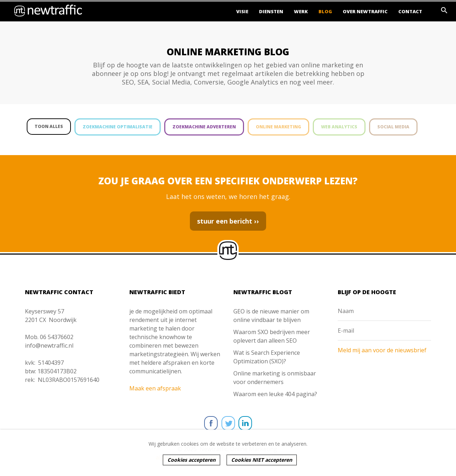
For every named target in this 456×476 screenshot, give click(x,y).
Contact (410, 11)
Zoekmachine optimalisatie (118, 127)
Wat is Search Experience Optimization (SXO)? (267, 357)
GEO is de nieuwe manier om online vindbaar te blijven (271, 316)
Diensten (271, 11)
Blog (325, 11)
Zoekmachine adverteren (204, 127)
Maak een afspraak (155, 388)
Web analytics (339, 127)
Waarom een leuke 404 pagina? (275, 394)
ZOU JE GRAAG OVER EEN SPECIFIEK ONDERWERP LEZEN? (228, 181)
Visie (242, 11)
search (444, 10)
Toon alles (49, 126)
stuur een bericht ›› (228, 221)
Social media (393, 127)
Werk (301, 11)
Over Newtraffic (365, 11)
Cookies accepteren (191, 460)
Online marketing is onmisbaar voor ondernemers (275, 378)
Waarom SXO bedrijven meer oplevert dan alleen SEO (272, 336)
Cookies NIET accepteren (262, 460)
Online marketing (278, 127)
